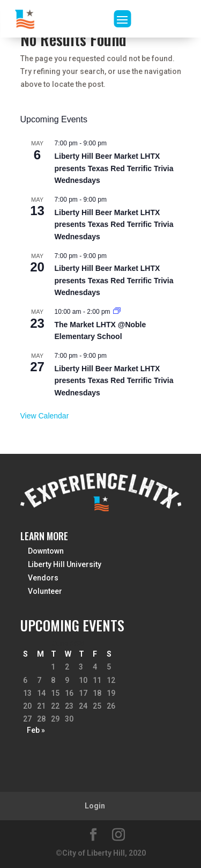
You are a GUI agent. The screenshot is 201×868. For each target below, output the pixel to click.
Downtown (46, 551)
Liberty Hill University (65, 564)
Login (95, 806)
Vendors (43, 578)
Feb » (36, 730)
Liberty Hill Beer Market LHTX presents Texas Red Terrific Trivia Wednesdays (114, 168)
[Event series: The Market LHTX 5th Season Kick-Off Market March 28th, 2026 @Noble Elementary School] (117, 312)
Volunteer (45, 591)
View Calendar (45, 416)
